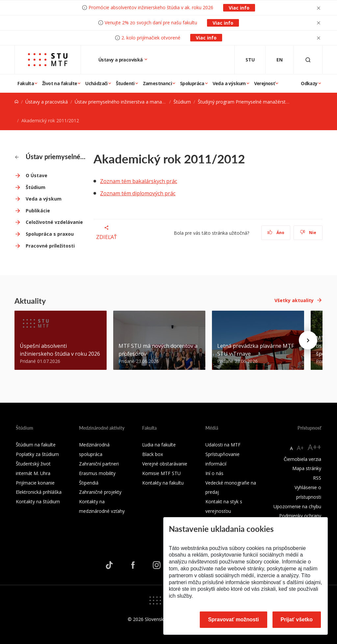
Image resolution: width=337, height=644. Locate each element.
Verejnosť (265, 83)
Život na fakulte (60, 83)
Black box (153, 454)
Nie (308, 233)
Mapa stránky (307, 468)
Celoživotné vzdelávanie (54, 222)
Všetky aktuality (294, 300)
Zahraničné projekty (100, 492)
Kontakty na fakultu (163, 483)
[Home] (16, 102)
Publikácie (38, 211)
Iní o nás (214, 473)
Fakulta (26, 83)
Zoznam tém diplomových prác (138, 193)
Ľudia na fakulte (159, 445)
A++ (314, 447)
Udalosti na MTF (223, 445)
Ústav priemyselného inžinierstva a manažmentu (126, 102)
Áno (276, 233)
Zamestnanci (157, 83)
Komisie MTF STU (161, 473)
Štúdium (182, 102)
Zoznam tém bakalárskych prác (139, 181)
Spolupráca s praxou (50, 234)
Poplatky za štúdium (37, 454)
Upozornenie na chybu (297, 506)
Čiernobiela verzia (302, 459)
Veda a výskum (229, 83)
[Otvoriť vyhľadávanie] (308, 60)
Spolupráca (192, 83)
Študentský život (33, 464)
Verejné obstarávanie (165, 464)
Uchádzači (96, 83)
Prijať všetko (297, 620)
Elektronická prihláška (39, 492)
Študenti (125, 83)
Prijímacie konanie (35, 483)
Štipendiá (89, 483)
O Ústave (37, 175)
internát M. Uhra (33, 473)
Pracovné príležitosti (50, 246)
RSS (317, 478)
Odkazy (309, 83)
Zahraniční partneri (99, 464)
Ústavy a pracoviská (121, 60)
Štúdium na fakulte (36, 445)
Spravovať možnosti (233, 620)
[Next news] (308, 340)
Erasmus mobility (97, 473)
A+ (300, 448)
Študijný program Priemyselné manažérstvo (244, 102)
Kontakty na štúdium (38, 501)
